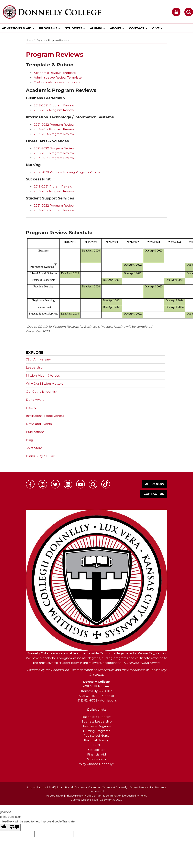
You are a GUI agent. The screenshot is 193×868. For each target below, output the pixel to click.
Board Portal (65, 787)
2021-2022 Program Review (54, 125)
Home (29, 40)
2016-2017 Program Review (54, 110)
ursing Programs (98, 731)
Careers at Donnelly (115, 787)
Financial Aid (96, 754)
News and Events (39, 424)
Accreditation (55, 796)
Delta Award (35, 400)
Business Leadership (96, 721)
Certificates (97, 750)
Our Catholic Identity (41, 392)
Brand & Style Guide (40, 456)
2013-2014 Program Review (54, 134)
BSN (97, 745)
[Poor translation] (14, 827)
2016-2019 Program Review (54, 153)
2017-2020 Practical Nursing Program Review (67, 172)
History (31, 408)
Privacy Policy (74, 796)
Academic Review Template (55, 73)
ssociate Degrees (98, 726)
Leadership (34, 367)
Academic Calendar (87, 787)
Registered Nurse (96, 736)
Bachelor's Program (96, 717)
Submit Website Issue (84, 800)
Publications (35, 432)
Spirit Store (34, 448)
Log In (31, 787)
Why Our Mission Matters (45, 384)
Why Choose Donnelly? (97, 764)
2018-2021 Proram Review (53, 186)
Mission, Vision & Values (43, 375)
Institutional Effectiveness (45, 416)
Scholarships (96, 759)
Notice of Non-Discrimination (103, 796)
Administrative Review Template (58, 77)
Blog (29, 440)
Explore (41, 40)
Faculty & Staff (46, 787)
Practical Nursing (97, 740)
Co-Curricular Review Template (57, 82)
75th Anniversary (44, 360)
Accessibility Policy (135, 796)
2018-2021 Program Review (54, 105)
